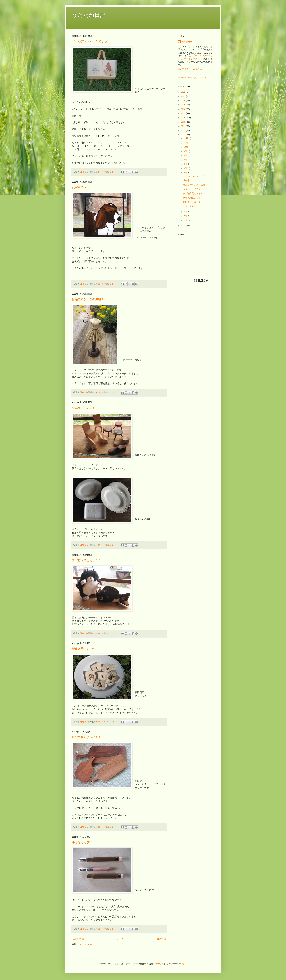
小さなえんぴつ (82, 842)
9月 (186, 151)
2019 (184, 105)
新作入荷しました (84, 649)
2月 (186, 216)
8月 (186, 156)
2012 (184, 135)
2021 (184, 96)
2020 (184, 101)
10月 (186, 147)
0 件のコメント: (110, 172)
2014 (184, 126)
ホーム (120, 939)
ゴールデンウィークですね (89, 41)
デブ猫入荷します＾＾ (86, 560)
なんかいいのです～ (85, 408)
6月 (186, 164)
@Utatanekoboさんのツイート (192, 77)
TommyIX (159, 964)
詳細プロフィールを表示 (190, 69)
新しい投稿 (78, 939)
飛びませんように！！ (86, 737)
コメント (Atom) (85, 944)
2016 (184, 118)
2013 (184, 130)
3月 (186, 212)
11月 (186, 143)
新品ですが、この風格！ (88, 299)
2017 (184, 113)
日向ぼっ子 (187, 42)
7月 (186, 160)
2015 (184, 122)
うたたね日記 (89, 15)
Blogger (184, 964)
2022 (184, 92)
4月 (186, 173)
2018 (184, 109)
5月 (186, 168)
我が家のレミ (81, 187)
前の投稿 (161, 939)
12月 (186, 138)
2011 (184, 225)
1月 (186, 220)
